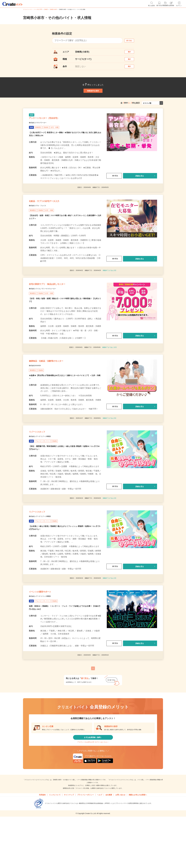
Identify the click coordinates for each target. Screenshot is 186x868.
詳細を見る (140, 192)
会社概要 (109, 845)
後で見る (114, 192)
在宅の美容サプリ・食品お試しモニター (57, 308)
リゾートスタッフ (42, 465)
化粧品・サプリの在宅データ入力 (52, 220)
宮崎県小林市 (53, 9)
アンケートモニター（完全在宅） (52, 132)
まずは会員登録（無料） (93, 783)
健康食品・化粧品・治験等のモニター (55, 389)
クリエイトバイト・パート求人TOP (33, 9)
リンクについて (55, 845)
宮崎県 (46, 9)
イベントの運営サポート (46, 634)
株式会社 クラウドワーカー (42, 138)
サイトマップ (69, 845)
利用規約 (42, 845)
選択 (131, 53)
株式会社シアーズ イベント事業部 (45, 640)
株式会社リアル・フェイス (42, 226)
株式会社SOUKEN (38, 395)
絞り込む (131, 41)
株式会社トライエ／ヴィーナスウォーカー (49, 314)
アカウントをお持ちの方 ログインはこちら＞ (93, 790)
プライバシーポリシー (86, 845)
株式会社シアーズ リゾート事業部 (45, 471)
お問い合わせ (120, 845)
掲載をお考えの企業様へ (138, 845)
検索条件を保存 (93, 100)
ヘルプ (100, 845)
